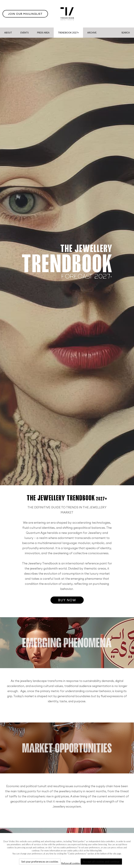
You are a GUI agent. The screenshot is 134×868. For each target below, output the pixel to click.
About (8, 33)
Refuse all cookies (71, 863)
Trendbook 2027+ (68, 33)
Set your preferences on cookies (40, 861)
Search (126, 33)
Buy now (67, 600)
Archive (92, 33)
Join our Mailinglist (25, 14)
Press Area (43, 33)
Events (25, 33)
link (100, 851)
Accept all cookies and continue (101, 861)
